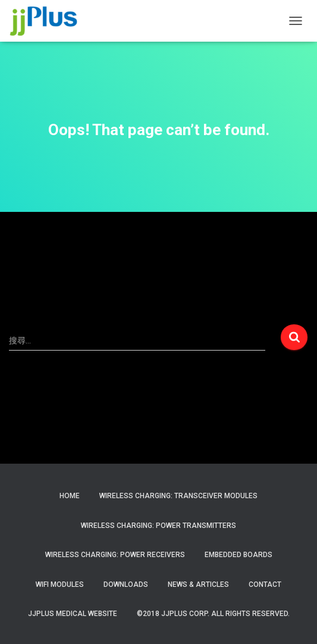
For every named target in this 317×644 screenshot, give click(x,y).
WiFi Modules (60, 584)
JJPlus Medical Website (73, 614)
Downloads (126, 584)
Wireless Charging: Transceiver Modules (178, 496)
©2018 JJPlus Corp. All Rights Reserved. (213, 614)
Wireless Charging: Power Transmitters (158, 526)
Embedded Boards (238, 555)
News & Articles (198, 584)
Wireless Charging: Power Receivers (115, 555)
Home (70, 496)
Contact (265, 584)
